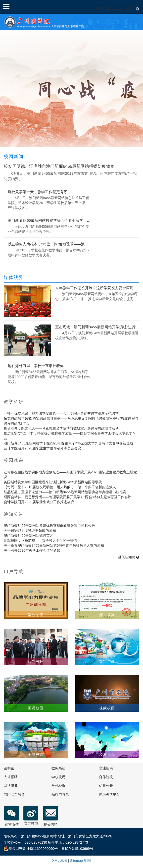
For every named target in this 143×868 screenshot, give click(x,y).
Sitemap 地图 (80, 861)
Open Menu (6, 6)
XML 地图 (60, 861)
